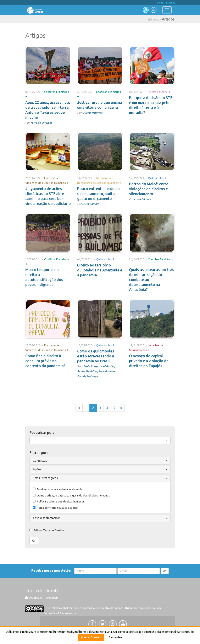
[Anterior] (79, 408)
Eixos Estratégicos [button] (45, 478)
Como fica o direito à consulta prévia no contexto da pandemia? (45, 361)
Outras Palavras (92, 113)
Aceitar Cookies (91, 637)
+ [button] (26, 96)
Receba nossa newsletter (52, 570)
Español (170, 3)
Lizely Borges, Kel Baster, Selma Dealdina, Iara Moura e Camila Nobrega (96, 371)
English (160, 3)
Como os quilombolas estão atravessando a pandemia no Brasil (96, 356)
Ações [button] (37, 469)
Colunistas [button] (40, 461)
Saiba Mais (116, 637)
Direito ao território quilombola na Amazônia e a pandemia (100, 270)
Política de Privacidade (42, 598)
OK (34, 541)
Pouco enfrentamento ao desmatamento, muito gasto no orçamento (98, 194)
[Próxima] (121, 408)
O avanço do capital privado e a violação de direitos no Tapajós (149, 361)
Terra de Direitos (41, 123)
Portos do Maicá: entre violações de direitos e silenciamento (149, 189)
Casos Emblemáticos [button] (47, 518)
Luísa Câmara (91, 204)
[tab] (100, 461)
